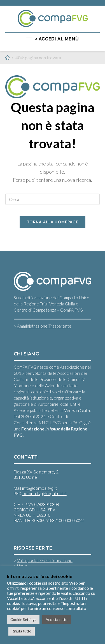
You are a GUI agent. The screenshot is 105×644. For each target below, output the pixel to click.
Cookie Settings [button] (23, 620)
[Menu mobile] (53, 39)
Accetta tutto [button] (57, 620)
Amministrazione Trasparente (44, 326)
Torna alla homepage (53, 222)
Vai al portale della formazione (45, 561)
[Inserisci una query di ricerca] (53, 199)
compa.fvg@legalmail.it (45, 494)
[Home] (7, 58)
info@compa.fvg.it (39, 488)
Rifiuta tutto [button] (22, 631)
